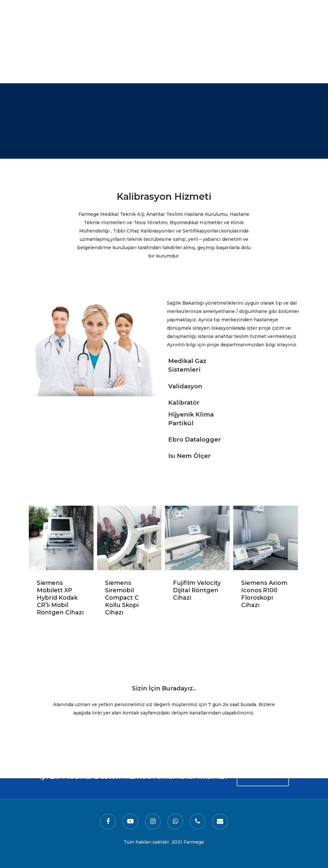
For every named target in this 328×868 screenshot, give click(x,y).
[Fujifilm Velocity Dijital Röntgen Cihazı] (197, 538)
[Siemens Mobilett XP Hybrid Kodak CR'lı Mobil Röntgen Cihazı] (61, 538)
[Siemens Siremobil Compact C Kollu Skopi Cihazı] (129, 538)
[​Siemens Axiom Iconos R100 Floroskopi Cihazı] (266, 538)
